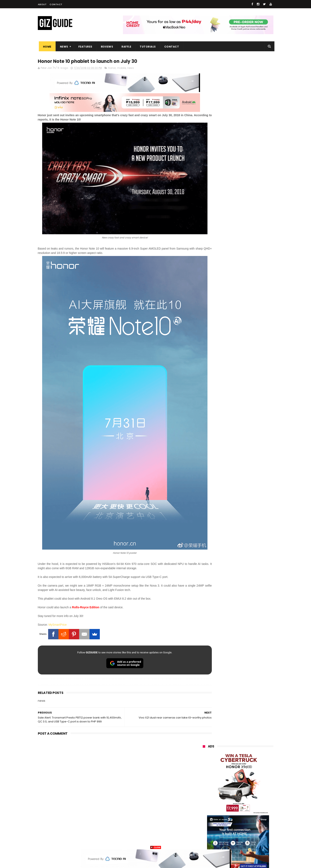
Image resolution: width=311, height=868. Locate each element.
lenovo (205, 780)
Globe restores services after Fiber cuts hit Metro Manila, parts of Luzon (247, 367)
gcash (243, 788)
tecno (229, 780)
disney (204, 834)
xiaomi (227, 757)
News (63, 47)
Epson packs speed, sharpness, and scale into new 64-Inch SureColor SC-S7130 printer (248, 404)
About (42, 4)
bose (245, 842)
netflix (204, 803)
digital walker (209, 811)
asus (251, 765)
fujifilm (226, 796)
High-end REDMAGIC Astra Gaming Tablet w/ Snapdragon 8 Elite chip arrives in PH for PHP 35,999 (248, 501)
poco (203, 796)
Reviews (106, 47)
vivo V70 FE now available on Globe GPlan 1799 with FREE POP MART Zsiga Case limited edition (248, 386)
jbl (225, 819)
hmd (226, 834)
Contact (56, 4)
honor (112, 69)
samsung (233, 750)
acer (203, 788)
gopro (246, 834)
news (131, 69)
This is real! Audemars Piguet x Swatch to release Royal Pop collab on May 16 (247, 423)
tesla (204, 842)
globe (204, 773)
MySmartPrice (58, 601)
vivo (251, 757)
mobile (122, 69)
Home (46, 47)
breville (225, 842)
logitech (206, 819)
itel (245, 803)
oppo (204, 757)
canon (226, 803)
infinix (227, 773)
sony (250, 780)
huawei (205, 750)
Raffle (125, 47)
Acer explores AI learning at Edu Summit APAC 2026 (248, 459)
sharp (248, 796)
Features (84, 47)
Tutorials (147, 47)
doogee (236, 811)
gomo (252, 826)
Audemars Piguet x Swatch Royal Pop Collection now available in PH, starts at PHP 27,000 (246, 347)
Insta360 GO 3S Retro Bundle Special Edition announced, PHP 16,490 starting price (248, 442)
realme (205, 765)
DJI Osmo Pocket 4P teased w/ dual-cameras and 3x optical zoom (248, 480)
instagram (207, 826)
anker (231, 826)
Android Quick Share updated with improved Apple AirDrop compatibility (247, 520)
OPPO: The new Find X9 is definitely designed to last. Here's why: (233, 214)
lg (248, 773)
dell (243, 819)
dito (223, 788)
